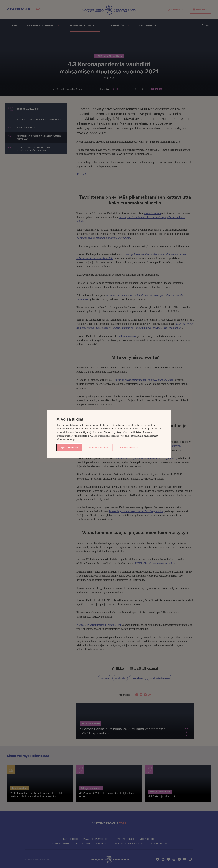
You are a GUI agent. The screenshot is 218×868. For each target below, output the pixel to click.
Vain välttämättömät (98, 447)
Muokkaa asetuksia (129, 447)
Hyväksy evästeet (69, 447)
